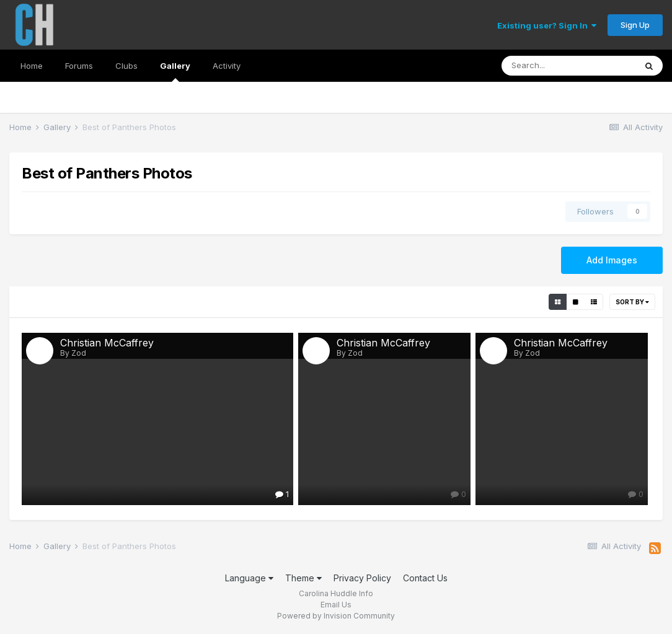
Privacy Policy (362, 578)
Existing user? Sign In (547, 25)
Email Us (336, 605)
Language (249, 578)
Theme (303, 578)
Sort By (632, 302)
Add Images (612, 260)
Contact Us (425, 578)
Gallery (175, 71)
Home (32, 66)
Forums (79, 66)
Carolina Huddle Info (336, 593)
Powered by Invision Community (336, 616)
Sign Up (635, 25)
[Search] (568, 66)
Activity (227, 66)
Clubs (126, 66)
